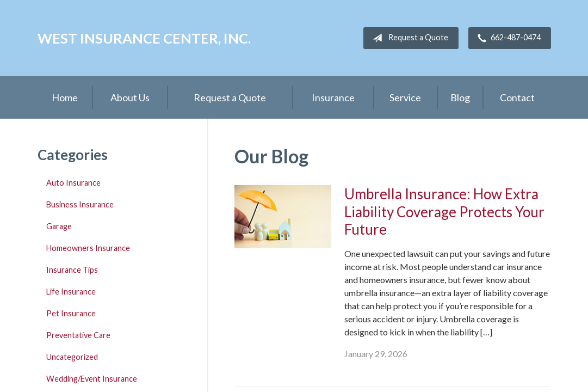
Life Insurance (71, 292)
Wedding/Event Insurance (92, 379)
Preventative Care (78, 335)
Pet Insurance (71, 313)
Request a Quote (408, 38)
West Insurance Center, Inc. (144, 38)
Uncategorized (72, 357)
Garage (59, 226)
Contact (517, 97)
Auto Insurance (73, 183)
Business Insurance (80, 204)
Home (65, 97)
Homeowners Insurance (88, 248)
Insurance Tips (72, 270)
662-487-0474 (507, 38)
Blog (460, 97)
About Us (130, 97)
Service (405, 97)
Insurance (333, 97)
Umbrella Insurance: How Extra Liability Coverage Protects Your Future (444, 212)
